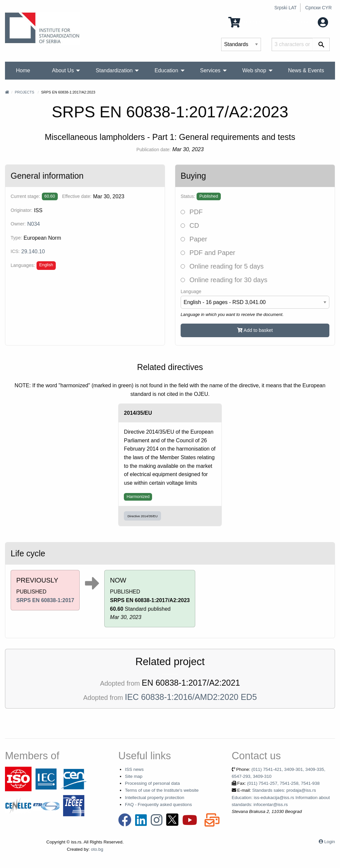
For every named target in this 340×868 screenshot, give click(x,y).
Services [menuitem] (210, 70)
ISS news (134, 769)
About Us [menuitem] (63, 70)
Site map (134, 776)
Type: (16, 238)
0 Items (245, 22)
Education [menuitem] (166, 70)
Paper (194, 239)
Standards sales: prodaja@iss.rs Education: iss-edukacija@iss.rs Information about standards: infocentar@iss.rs (281, 797)
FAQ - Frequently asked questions (158, 805)
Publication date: (154, 150)
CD (190, 225)
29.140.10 (33, 251)
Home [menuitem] (23, 70)
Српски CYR (318, 8)
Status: (188, 196)
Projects (24, 92)
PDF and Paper (208, 253)
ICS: (15, 251)
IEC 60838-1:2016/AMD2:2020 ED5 (191, 697)
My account (308, 22)
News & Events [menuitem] (306, 70)
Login (330, 842)
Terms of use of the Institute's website (162, 790)
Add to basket (255, 330)
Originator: (21, 210)
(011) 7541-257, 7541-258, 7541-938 (283, 783)
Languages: (23, 265)
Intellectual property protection (155, 798)
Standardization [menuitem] (114, 70)
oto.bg (97, 849)
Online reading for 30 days (224, 280)
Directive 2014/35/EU (143, 516)
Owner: (18, 224)
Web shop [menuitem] (254, 70)
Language (191, 291)
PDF (192, 212)
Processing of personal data (152, 783)
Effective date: (77, 196)
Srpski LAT (285, 8)
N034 (34, 224)
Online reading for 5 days (222, 266)
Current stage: (25, 196)
